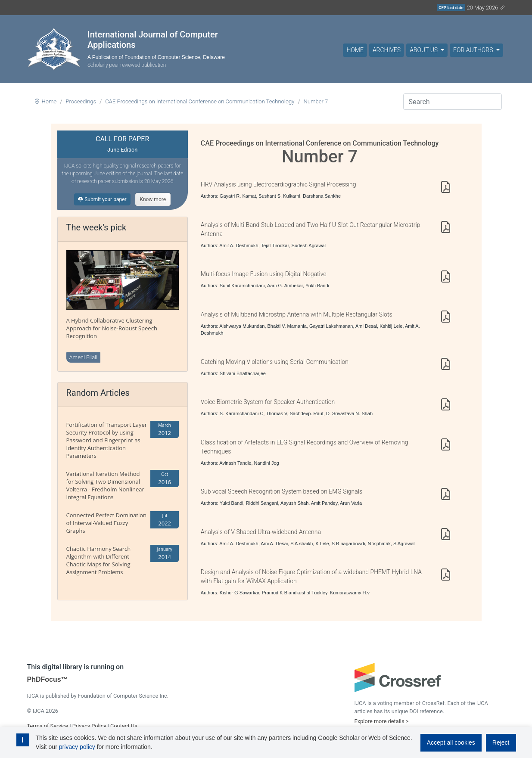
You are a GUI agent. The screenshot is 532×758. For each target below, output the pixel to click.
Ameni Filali (84, 357)
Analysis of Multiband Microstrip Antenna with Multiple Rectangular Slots (297, 314)
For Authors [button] (474, 50)
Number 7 (316, 101)
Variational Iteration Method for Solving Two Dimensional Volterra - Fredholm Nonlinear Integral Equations (105, 485)
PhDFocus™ (48, 679)
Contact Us (124, 726)
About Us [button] (424, 50)
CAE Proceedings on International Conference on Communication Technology (200, 101)
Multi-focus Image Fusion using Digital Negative (264, 274)
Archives (387, 50)
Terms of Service (48, 726)
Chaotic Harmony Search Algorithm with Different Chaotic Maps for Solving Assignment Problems (99, 560)
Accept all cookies (451, 742)
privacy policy (77, 747)
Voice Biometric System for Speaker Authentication (268, 402)
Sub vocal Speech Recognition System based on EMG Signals (282, 491)
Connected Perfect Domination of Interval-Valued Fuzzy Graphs (107, 523)
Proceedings (81, 101)
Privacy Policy (89, 726)
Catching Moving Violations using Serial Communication (275, 362)
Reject (501, 742)
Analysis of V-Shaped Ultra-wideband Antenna (261, 532)
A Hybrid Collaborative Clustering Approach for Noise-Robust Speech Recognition (112, 328)
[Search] (453, 102)
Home (355, 50)
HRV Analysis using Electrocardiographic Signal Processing (278, 184)
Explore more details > (382, 721)
